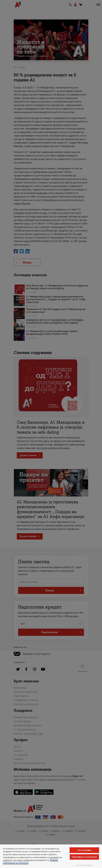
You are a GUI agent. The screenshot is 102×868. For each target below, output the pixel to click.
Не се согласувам (84, 865)
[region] (51, 856)
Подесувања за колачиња (84, 857)
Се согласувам (84, 850)
